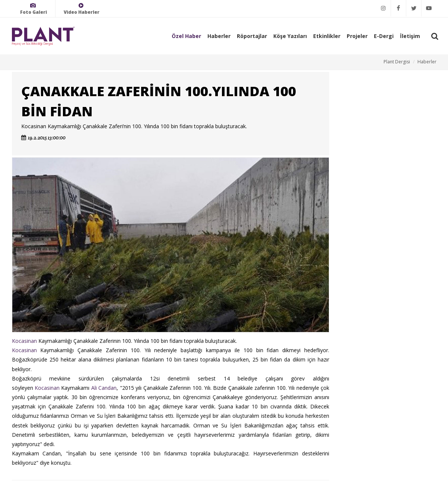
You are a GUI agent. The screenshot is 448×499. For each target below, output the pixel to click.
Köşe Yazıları (290, 36)
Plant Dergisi (397, 62)
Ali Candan (104, 388)
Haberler (219, 36)
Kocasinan (24, 341)
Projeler (357, 36)
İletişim (410, 36)
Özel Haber (186, 36)
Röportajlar (252, 36)
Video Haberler (82, 9)
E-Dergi (384, 36)
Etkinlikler (327, 36)
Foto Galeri (34, 9)
